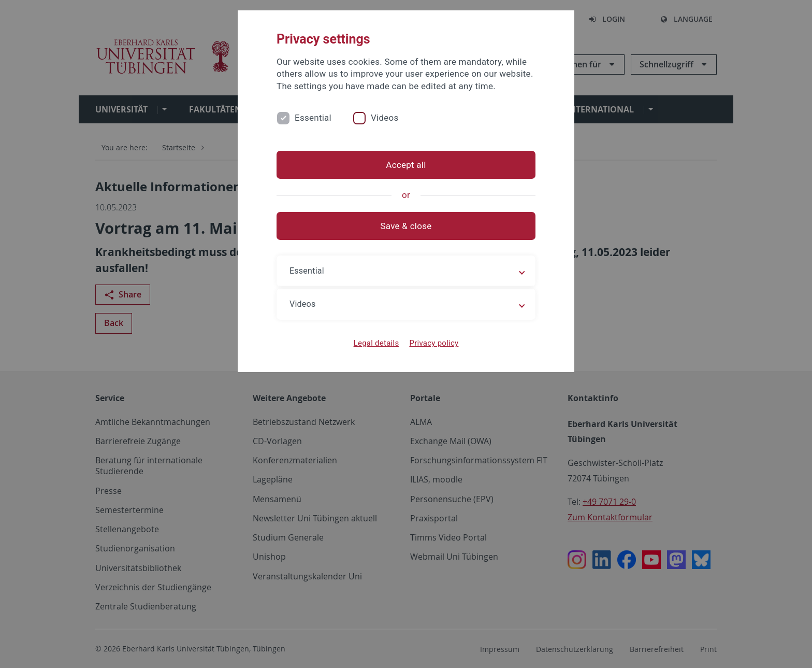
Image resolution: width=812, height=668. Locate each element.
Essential (313, 118)
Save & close (406, 226)
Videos (385, 118)
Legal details (376, 343)
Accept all (406, 165)
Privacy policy (434, 343)
